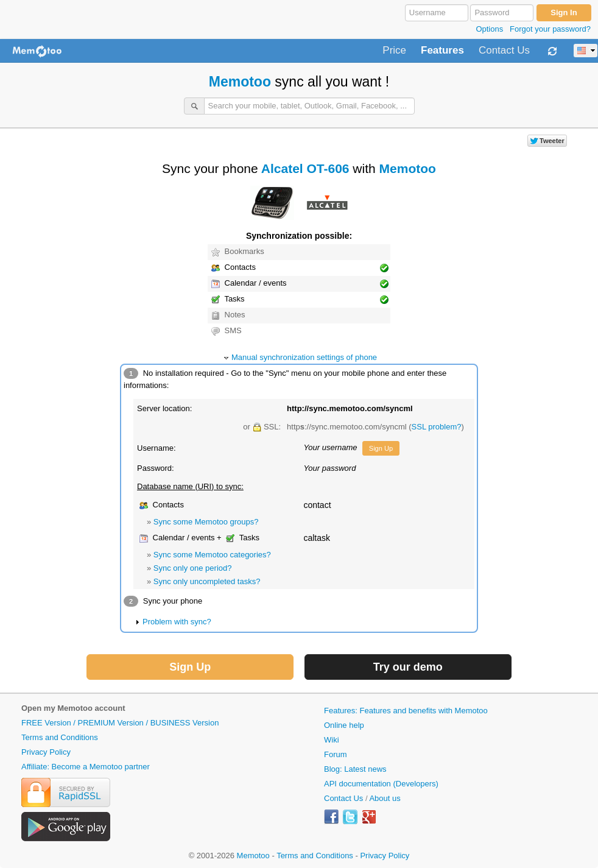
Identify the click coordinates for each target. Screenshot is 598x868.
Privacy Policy (46, 752)
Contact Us (504, 51)
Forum (336, 754)
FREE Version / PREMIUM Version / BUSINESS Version (120, 723)
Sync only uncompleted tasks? (207, 581)
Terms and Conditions (60, 737)
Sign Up (381, 448)
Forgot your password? (550, 29)
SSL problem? (437, 427)
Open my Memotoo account (73, 708)
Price (394, 51)
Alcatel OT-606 (305, 168)
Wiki (332, 740)
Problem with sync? (177, 622)
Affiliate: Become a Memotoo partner (86, 767)
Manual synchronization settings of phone (304, 357)
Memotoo (240, 82)
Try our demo (408, 667)
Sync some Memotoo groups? (206, 522)
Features (442, 51)
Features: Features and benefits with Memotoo (406, 711)
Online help (344, 725)
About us (385, 798)
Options (489, 29)
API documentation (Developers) (381, 784)
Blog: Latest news (355, 769)
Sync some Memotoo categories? (212, 555)
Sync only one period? (193, 568)
